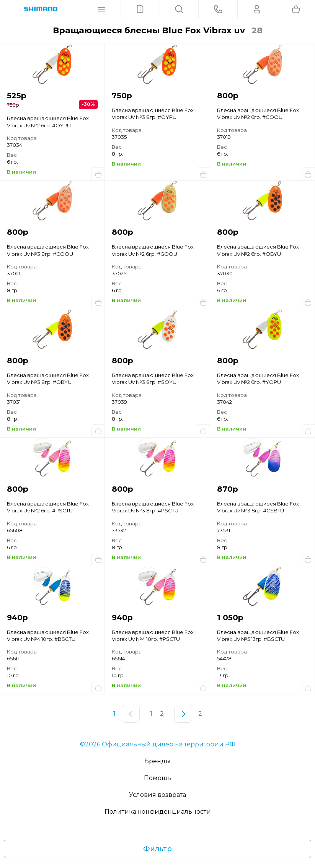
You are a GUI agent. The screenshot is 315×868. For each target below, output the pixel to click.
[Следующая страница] (183, 714)
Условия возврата (157, 795)
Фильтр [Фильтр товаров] (157, 849)
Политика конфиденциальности (158, 812)
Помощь (157, 778)
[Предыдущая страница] (131, 714)
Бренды (157, 761)
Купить (98, 174)
